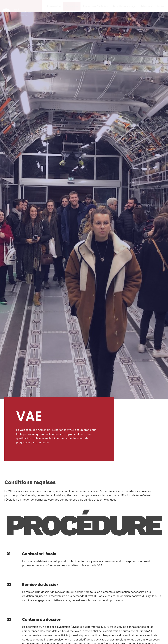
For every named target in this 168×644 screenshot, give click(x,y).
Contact (161, 6)
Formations (72, 6)
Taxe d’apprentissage (124, 6)
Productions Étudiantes (95, 6)
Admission (146, 6)
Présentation (54, 6)
